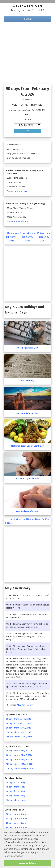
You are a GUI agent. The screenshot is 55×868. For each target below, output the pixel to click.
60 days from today (16, 792)
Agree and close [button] (27, 863)
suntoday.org (21, 192)
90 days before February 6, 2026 (27, 237)
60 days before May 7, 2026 (19, 756)
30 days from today (16, 783)
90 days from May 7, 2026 (18, 728)
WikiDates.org (27, 6)
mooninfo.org (21, 222)
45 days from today (16, 787)
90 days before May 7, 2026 (19, 760)
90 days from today (16, 796)
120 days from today (16, 801)
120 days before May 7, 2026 (20, 764)
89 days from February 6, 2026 (13, 237)
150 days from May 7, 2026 (19, 737)
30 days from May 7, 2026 (18, 719)
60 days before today (16, 823)
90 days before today (16, 828)
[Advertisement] (27, 53)
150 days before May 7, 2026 (20, 769)
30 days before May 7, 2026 (19, 751)
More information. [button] (14, 856)
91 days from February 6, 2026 (43, 237)
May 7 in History (25, 705)
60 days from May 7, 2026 (18, 724)
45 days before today (16, 819)
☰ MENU (27, 19)
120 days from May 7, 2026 (19, 733)
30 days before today (16, 815)
